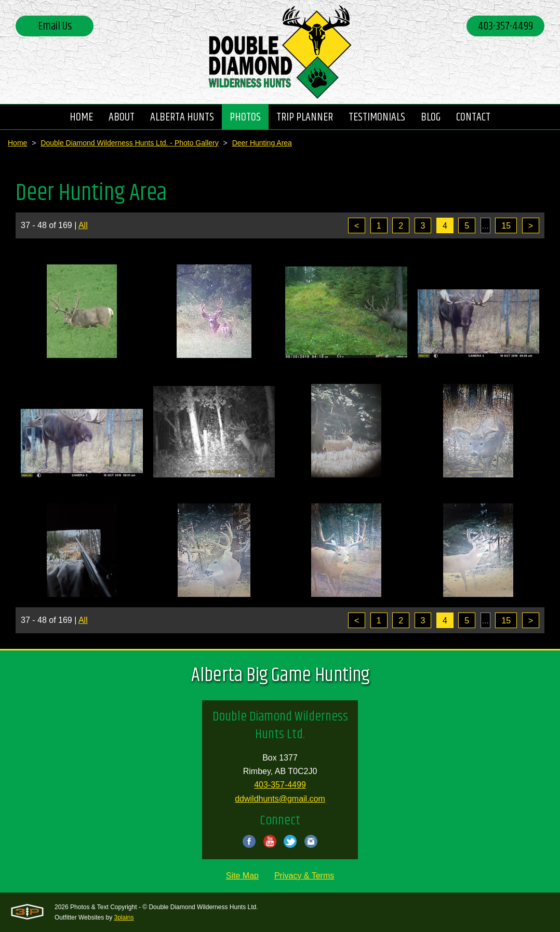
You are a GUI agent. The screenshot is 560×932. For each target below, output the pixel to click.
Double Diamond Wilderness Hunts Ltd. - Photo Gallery (129, 143)
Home (17, 143)
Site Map (242, 876)
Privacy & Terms (304, 876)
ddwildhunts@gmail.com (280, 799)
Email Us (55, 26)
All (83, 225)
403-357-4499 (505, 26)
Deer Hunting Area (262, 143)
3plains (124, 917)
